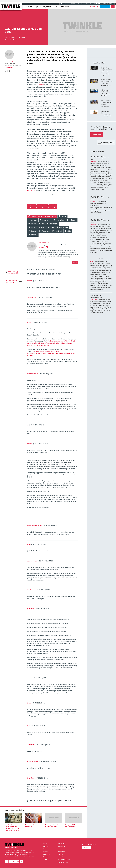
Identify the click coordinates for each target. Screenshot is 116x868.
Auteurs (46, 844)
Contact (80, 3)
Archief (46, 852)
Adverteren (73, 3)
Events (56, 7)
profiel (75, 262)
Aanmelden (87, 847)
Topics (38, 7)
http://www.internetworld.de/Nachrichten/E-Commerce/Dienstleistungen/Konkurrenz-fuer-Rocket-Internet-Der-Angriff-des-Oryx (52, 353)
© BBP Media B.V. (108, 3)
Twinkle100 (65, 7)
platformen (31, 190)
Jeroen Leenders (10, 62)
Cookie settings (63, 862)
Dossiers (28, 7)
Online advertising (10, 38)
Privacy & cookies (64, 860)
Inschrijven (97, 135)
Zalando (41, 85)
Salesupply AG (9, 67)
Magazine (47, 7)
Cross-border (21, 38)
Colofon (60, 854)
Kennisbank (97, 3)
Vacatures (88, 3)
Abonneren (64, 3)
